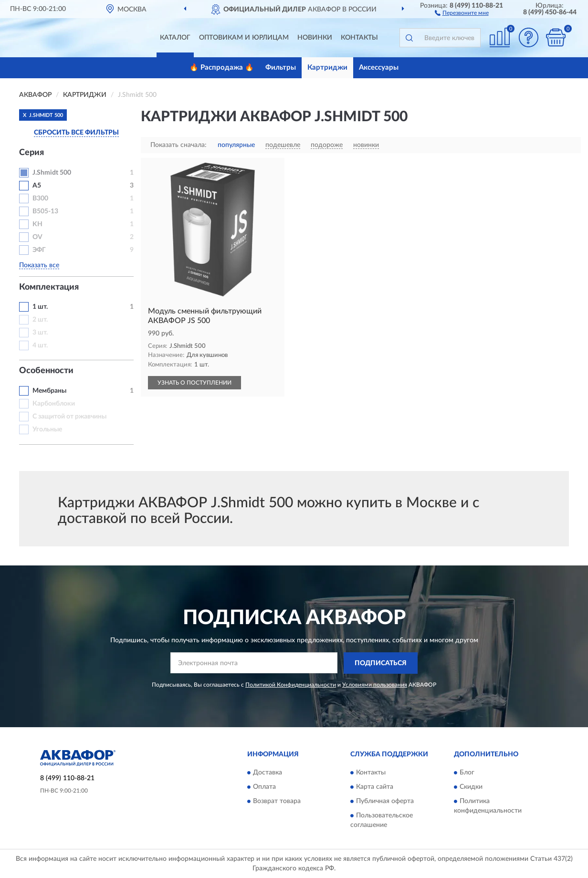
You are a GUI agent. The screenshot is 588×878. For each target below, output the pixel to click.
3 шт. (40, 333)
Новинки (315, 38)
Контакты (359, 38)
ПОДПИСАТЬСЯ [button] (381, 663)
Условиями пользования (375, 685)
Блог (467, 773)
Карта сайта (375, 787)
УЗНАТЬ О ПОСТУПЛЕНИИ (194, 383)
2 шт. (40, 320)
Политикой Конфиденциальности (291, 685)
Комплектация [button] (49, 287)
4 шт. (40, 345)
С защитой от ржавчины (69, 417)
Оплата (264, 787)
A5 (37, 186)
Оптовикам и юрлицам (244, 38)
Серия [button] (31, 153)
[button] (462, 12)
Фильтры (281, 68)
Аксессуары (379, 68)
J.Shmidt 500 (52, 173)
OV (37, 237)
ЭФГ (39, 250)
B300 (40, 199)
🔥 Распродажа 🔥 (222, 68)
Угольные (47, 429)
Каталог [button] (175, 38)
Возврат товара (277, 802)
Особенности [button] (46, 371)
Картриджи (327, 68)
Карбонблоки (54, 404)
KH (37, 224)
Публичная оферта (385, 802)
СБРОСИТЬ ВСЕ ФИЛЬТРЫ (76, 133)
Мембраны (49, 391)
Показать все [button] (39, 265)
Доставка (268, 773)
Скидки (471, 787)
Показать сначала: (178, 145)
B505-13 (45, 211)
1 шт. (40, 307)
